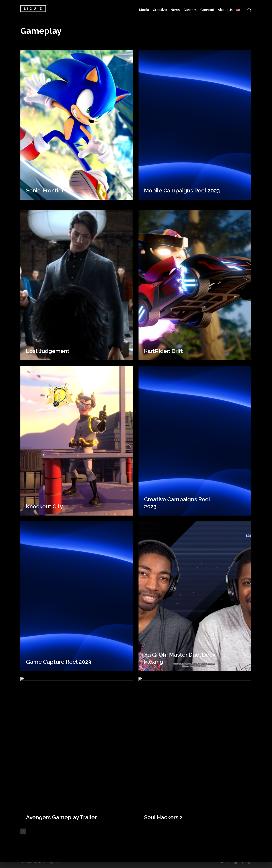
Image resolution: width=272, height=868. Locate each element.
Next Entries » (23, 831)
